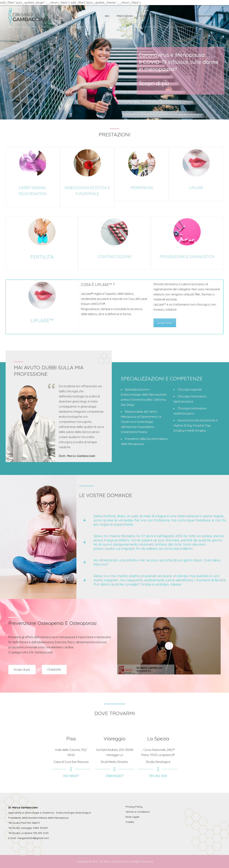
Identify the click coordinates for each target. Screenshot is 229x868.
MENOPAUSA (142, 188)
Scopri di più (165, 323)
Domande (182, 16)
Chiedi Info (54, 670)
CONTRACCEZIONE (115, 257)
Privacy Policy (134, 807)
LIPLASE (196, 188)
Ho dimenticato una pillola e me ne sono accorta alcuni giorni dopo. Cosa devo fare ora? (157, 562)
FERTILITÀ (42, 257)
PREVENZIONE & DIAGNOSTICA (187, 257)
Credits (130, 822)
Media (165, 16)
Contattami (204, 16)
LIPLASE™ (42, 320)
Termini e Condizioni (138, 812)
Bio (107, 16)
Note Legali (132, 817)
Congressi (147, 16)
